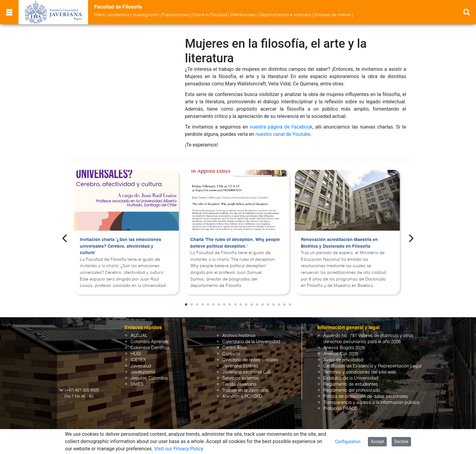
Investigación (146, 15)
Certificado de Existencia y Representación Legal (372, 366)
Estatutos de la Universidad (351, 378)
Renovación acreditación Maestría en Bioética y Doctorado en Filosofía (339, 243)
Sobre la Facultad (210, 15)
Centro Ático (235, 348)
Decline (401, 442)
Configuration (348, 442)
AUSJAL (139, 336)
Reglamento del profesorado (352, 390)
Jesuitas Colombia (149, 378)
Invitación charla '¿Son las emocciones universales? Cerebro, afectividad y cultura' (121, 246)
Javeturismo (143, 372)
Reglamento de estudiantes (351, 384)
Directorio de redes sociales (250, 360)
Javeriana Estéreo (240, 366)
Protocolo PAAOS (341, 409)
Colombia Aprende (149, 342)
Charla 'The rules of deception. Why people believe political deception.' (235, 243)
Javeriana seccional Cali (246, 372)
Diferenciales (243, 15)
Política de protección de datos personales (366, 396)
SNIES (137, 384)
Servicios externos (241, 378)
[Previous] (65, 238)
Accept (377, 442)
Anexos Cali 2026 (341, 354)
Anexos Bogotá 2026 (344, 348)
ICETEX (138, 360)
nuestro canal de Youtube (283, 134)
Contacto (231, 354)
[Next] (411, 238)
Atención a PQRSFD (242, 396)
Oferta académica (112, 15)
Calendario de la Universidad (251, 342)
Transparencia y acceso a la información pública (371, 402)
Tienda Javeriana (239, 384)
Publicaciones (175, 15)
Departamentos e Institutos (285, 15)
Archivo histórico (239, 336)
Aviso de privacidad (343, 360)
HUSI (136, 354)
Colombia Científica (150, 348)
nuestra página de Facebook (281, 127)
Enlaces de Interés (333, 15)
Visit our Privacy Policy (179, 449)
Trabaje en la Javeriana (245, 390)
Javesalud (141, 366)
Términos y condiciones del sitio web (360, 372)
